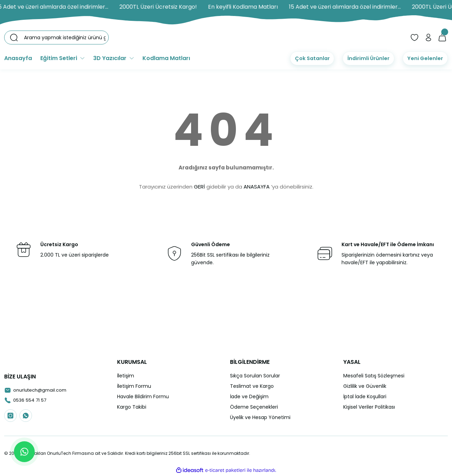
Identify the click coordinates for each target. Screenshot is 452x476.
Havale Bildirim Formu (143, 396)
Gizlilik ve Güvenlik (365, 386)
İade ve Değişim (249, 396)
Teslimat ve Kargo (252, 386)
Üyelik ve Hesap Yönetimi (260, 417)
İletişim (126, 376)
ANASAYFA (257, 187)
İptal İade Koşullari (365, 396)
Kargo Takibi (132, 407)
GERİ (199, 187)
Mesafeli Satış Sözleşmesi (374, 376)
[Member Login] (428, 37)
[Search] (56, 37)
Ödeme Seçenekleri (254, 407)
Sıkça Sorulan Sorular (255, 376)
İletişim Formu (134, 386)
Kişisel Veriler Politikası (369, 407)
